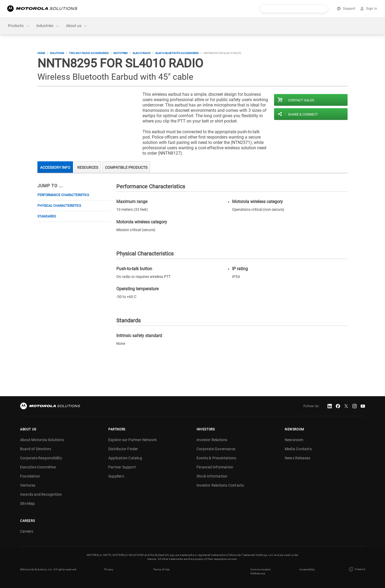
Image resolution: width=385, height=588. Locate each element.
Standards (47, 216)
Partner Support (122, 467)
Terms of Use (161, 569)
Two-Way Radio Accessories (89, 53)
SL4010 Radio (142, 53)
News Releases (298, 458)
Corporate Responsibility (41, 458)
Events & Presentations (216, 458)
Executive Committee (38, 467)
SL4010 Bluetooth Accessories (177, 53)
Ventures (28, 485)
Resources (88, 167)
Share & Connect (303, 114)
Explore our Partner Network (132, 440)
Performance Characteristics (63, 195)
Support (349, 9)
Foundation (30, 476)
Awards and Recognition (41, 494)
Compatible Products (126, 167)
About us (77, 26)
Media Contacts (298, 449)
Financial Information (215, 467)
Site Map (28, 503)
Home (41, 53)
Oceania (356, 569)
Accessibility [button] (307, 569)
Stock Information (212, 476)
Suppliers (116, 476)
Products (19, 26)
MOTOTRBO (121, 53)
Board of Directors (36, 449)
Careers (27, 531)
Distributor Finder (123, 449)
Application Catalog (125, 458)
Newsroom (294, 440)
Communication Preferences (261, 571)
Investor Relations (212, 440)
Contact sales (301, 100)
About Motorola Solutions (42, 440)
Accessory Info (55, 167)
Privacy (109, 569)
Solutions (57, 53)
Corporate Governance (216, 449)
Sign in (372, 9)
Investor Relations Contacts (220, 485)
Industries (48, 26)
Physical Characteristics (59, 206)
